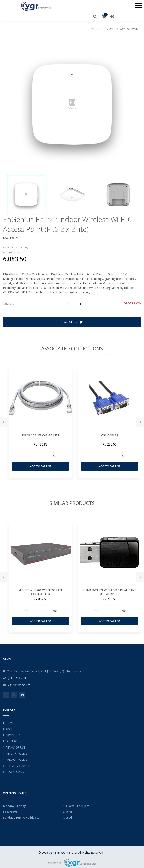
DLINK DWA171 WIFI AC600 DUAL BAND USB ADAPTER (110, 592)
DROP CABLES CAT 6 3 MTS (41, 435)
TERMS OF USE (15, 747)
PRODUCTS (13, 735)
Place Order (72, 322)
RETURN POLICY (16, 753)
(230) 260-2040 (18, 678)
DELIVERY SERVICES (18, 766)
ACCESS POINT (130, 29)
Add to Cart (41, 466)
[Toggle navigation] (138, 5)
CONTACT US (14, 741)
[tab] (72, 304)
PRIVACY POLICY (16, 759)
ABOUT (10, 729)
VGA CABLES (110, 435)
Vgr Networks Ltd (19, 685)
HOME (10, 723)
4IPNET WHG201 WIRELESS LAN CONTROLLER (41, 592)
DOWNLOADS (15, 772)
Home (91, 29)
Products (107, 29)
